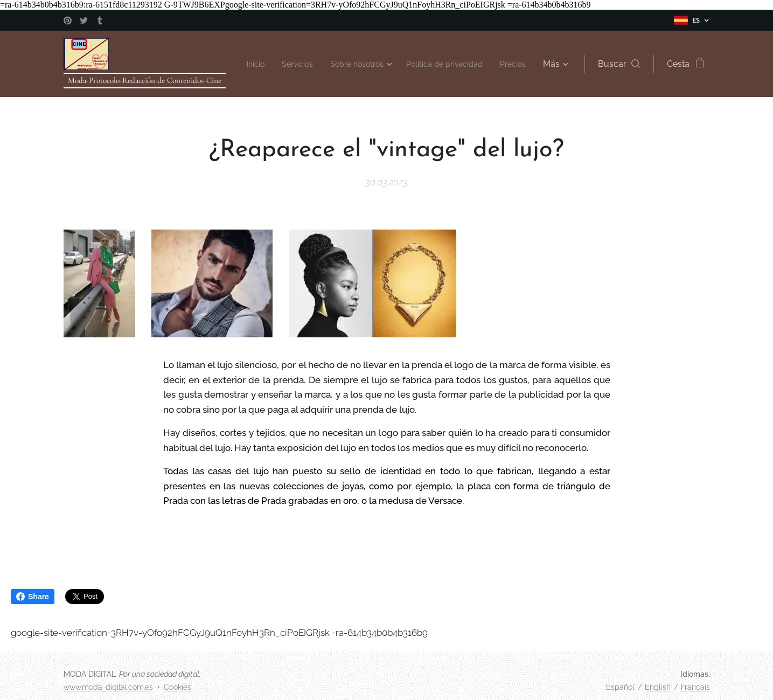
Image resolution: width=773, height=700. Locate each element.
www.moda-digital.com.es (108, 687)
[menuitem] (278, 64)
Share (33, 597)
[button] (619, 64)
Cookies (177, 687)
